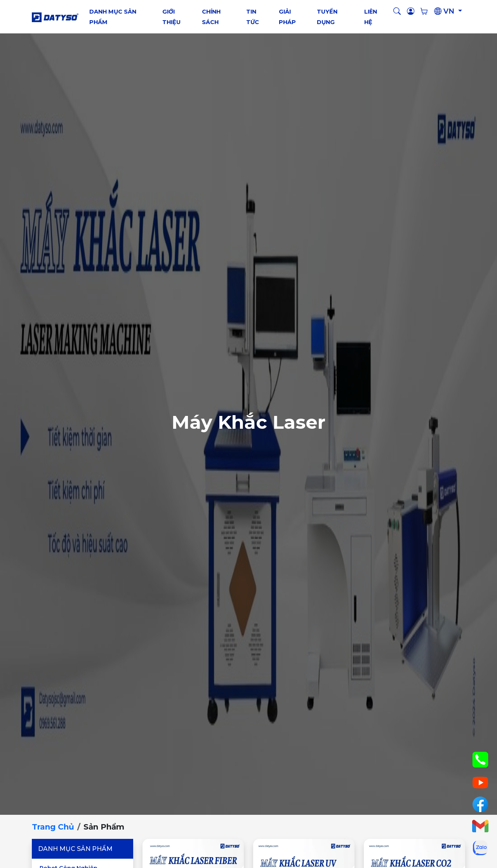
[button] (397, 11)
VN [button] (445, 11)
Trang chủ (53, 827)
